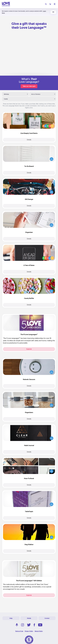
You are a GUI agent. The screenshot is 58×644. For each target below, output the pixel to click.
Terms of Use (19, 631)
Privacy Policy (29, 631)
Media (29, 618)
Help (11, 618)
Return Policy (39, 631)
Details (29, 140)
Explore (29, 349)
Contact (47, 618)
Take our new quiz (29, 86)
